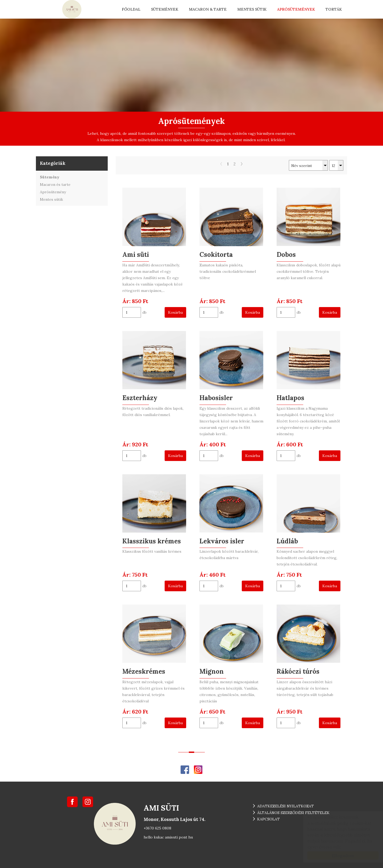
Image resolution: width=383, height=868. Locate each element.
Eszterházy (140, 398)
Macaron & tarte (208, 9)
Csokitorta (216, 255)
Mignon (212, 671)
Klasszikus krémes (152, 541)
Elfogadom (338, 856)
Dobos (286, 255)
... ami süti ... (72, 9)
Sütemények (165, 9)
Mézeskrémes (144, 671)
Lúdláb (287, 541)
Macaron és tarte (55, 184)
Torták (334, 9)
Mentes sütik (252, 9)
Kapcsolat (268, 819)
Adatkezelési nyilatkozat (286, 806)
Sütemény (50, 177)
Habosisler (216, 398)
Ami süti (136, 255)
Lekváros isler (222, 541)
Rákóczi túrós (298, 671)
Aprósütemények (296, 9)
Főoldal (131, 9)
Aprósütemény (53, 192)
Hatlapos (290, 398)
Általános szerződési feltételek (293, 813)
